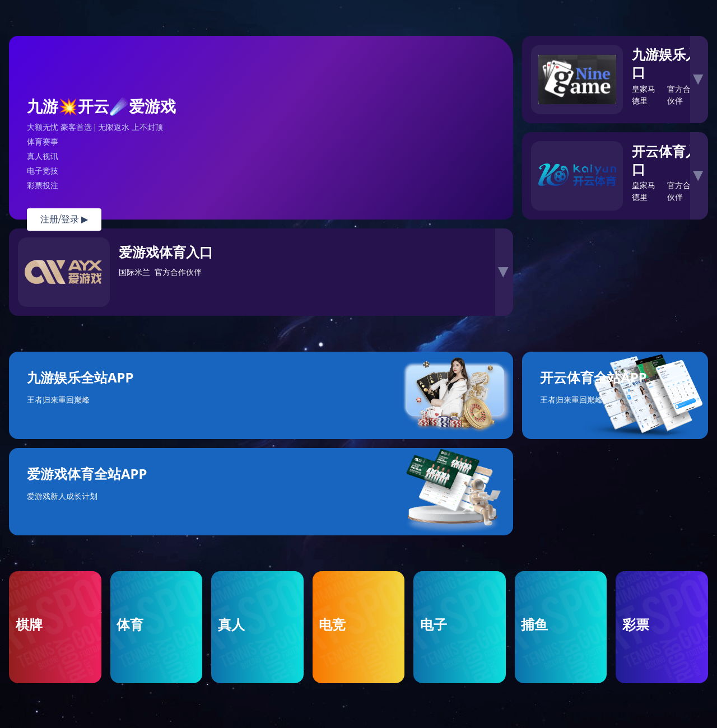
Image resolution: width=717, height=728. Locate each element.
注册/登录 (64, 219)
